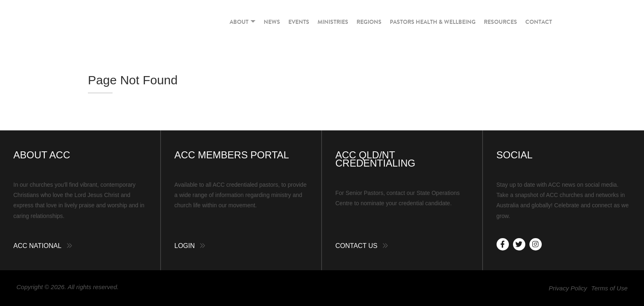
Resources (500, 22)
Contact (539, 22)
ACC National (38, 246)
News (272, 22)
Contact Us (357, 246)
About (243, 22)
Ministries (333, 22)
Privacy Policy (568, 288)
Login (185, 246)
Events (299, 22)
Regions (369, 22)
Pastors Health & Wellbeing (433, 22)
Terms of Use (609, 288)
